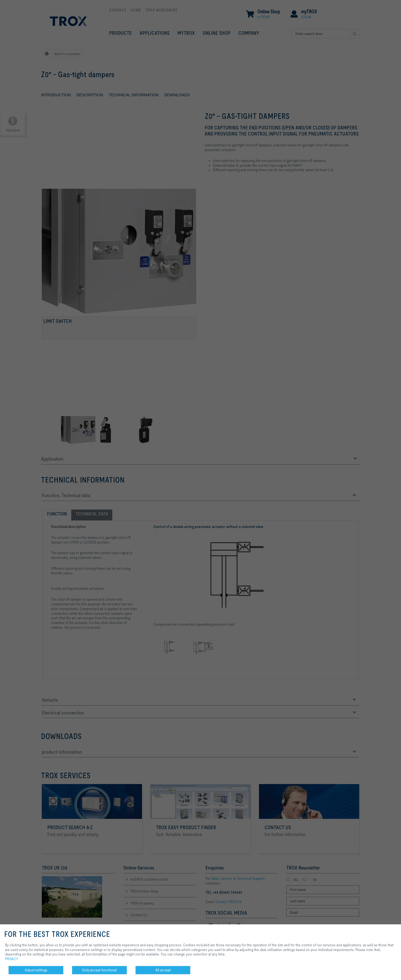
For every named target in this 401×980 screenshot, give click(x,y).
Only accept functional (99, 970)
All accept (163, 970)
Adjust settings (36, 970)
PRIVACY (12, 959)
